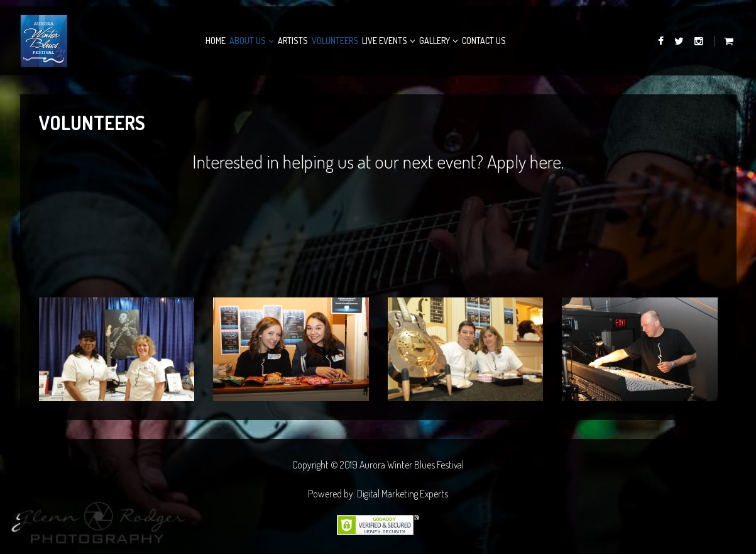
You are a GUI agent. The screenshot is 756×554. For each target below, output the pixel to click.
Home (216, 41)
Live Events (385, 41)
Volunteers (335, 41)
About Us (248, 41)
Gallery (435, 41)
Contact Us (484, 41)
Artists (293, 41)
